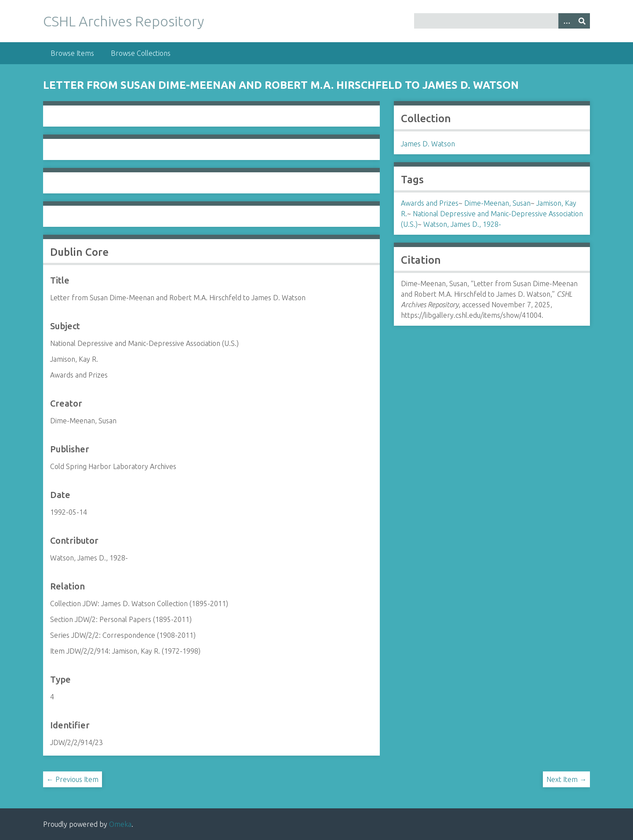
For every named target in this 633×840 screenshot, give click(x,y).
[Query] (502, 21)
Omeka (120, 824)
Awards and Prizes (430, 203)
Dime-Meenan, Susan (497, 203)
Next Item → (566, 779)
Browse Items (72, 53)
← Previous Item (73, 779)
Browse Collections (141, 53)
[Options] (566, 21)
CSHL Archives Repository (124, 21)
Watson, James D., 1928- (462, 224)
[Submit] (582, 21)
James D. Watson (428, 144)
